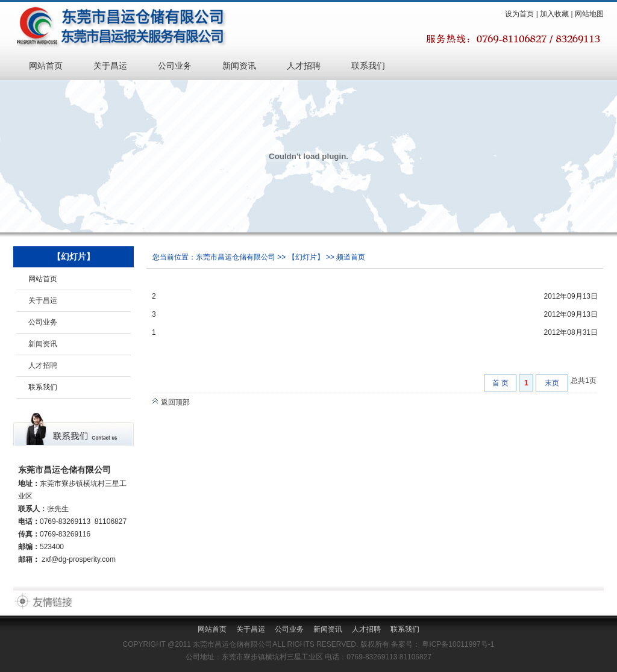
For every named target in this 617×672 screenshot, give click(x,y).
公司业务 (175, 66)
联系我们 (368, 66)
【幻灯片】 (306, 257)
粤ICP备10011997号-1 (457, 644)
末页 (552, 383)
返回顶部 (171, 402)
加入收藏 (554, 14)
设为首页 (519, 14)
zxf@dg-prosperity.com (79, 559)
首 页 (500, 383)
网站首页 (46, 66)
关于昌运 (110, 66)
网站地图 (589, 14)
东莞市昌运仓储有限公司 (236, 257)
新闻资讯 (239, 66)
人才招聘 (304, 66)
